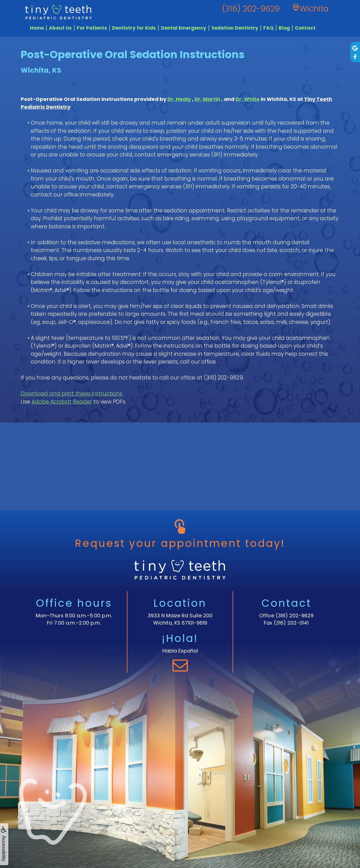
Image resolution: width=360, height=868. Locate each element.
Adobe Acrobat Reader (62, 402)
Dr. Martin (207, 99)
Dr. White (248, 99)
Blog (284, 28)
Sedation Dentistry (235, 28)
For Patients (92, 28)
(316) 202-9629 (295, 616)
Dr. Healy (179, 99)
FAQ (268, 28)
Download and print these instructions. (72, 394)
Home (37, 28)
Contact (305, 28)
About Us (60, 28)
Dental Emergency (184, 28)
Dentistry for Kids (134, 28)
